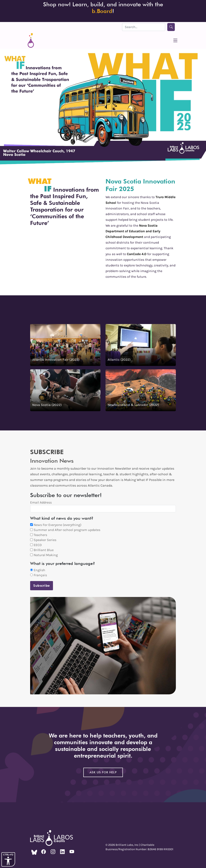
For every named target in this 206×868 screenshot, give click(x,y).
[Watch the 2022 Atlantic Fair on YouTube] (141, 345)
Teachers (39, 535)
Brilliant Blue (42, 550)
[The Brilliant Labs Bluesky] (34, 852)
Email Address (41, 502)
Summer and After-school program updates (65, 530)
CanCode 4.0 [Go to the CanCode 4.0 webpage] (137, 254)
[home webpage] (31, 40)
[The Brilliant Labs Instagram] (53, 852)
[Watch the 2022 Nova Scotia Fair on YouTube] (65, 390)
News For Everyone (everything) (56, 525)
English (38, 570)
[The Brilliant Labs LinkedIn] (62, 852)
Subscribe (42, 586)
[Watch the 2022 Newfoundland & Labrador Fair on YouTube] (141, 390)
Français (39, 575)
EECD (36, 545)
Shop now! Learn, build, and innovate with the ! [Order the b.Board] (103, 8)
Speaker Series (43, 540)
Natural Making (44, 555)
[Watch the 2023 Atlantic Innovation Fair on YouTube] (65, 345)
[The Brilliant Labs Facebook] (44, 852)
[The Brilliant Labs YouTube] (72, 852)
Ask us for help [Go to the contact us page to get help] (103, 772)
